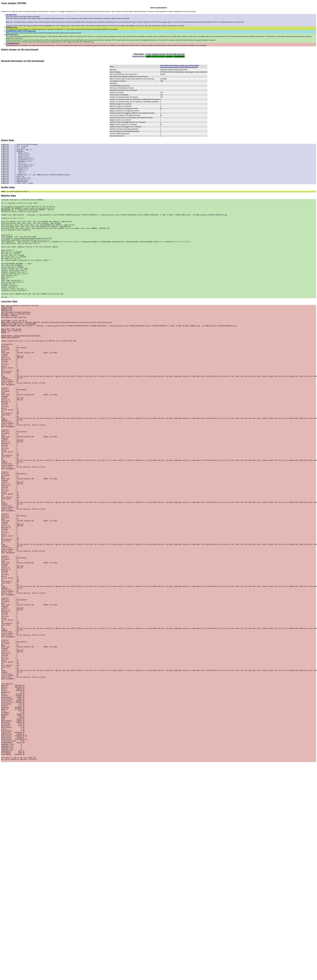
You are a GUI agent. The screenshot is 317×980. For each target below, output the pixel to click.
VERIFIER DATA (12, 27)
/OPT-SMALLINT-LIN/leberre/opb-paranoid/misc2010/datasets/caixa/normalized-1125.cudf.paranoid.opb (180, 67)
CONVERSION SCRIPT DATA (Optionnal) (21, 31)
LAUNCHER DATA (12, 44)
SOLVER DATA (11, 15)
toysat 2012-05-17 (139, 56)
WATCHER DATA (12, 35)
